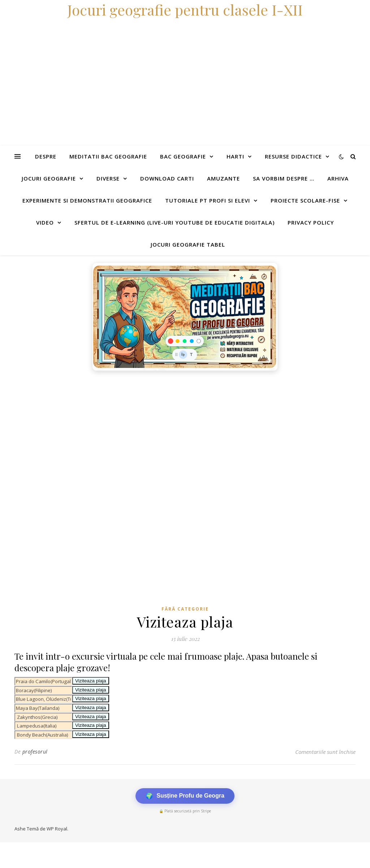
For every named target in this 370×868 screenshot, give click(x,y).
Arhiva (338, 178)
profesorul (35, 752)
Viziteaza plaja (91, 681)
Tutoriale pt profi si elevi (208, 200)
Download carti (167, 178)
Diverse (108, 178)
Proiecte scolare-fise (305, 200)
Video (45, 222)
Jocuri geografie (49, 178)
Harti (235, 156)
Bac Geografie (183, 156)
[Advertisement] (185, 429)
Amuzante (223, 178)
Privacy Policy (311, 222)
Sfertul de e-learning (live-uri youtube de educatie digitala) (175, 222)
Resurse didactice (293, 156)
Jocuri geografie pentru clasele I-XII (185, 10)
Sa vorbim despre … (284, 178)
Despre (46, 156)
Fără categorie (185, 609)
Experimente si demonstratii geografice (87, 200)
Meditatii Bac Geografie (108, 156)
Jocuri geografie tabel (188, 244)
